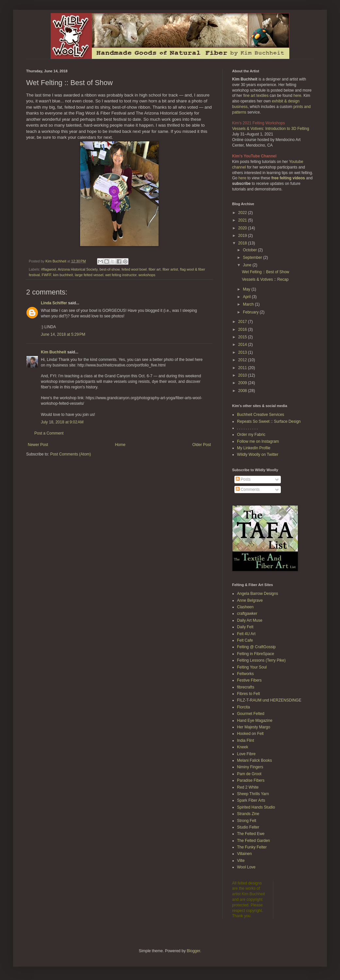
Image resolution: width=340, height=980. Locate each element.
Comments (248, 490)
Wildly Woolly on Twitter (258, 454)
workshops (147, 275)
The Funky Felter (252, 847)
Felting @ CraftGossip (256, 647)
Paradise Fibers (251, 780)
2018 (243, 243)
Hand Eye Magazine (255, 721)
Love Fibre (246, 754)
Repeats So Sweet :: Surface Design (269, 421)
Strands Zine (248, 814)
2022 (243, 213)
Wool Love (246, 867)
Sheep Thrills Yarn (253, 794)
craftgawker (247, 614)
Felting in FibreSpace (255, 654)
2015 (243, 337)
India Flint (246, 740)
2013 (243, 352)
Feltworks (245, 674)
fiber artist (170, 269)
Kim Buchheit (53, 352)
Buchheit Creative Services (261, 415)
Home (120, 445)
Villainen (244, 854)
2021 (243, 220)
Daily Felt (245, 627)
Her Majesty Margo (254, 727)
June (248, 265)
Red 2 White (248, 787)
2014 (243, 345)
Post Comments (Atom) (70, 454)
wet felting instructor (121, 275)
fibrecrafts (246, 687)
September (253, 258)
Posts (243, 479)
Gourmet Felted (251, 714)
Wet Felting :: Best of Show (266, 272)
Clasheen (245, 607)
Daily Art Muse (250, 620)
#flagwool (49, 269)
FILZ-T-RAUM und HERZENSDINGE (269, 700)
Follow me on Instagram (258, 441)
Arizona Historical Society (78, 269)
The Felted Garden (254, 841)
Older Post (202, 445)
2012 (243, 360)
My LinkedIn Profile (254, 448)
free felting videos (288, 178)
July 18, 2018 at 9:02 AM (62, 422)
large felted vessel (89, 275)
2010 (243, 375)
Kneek (243, 747)
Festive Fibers (249, 680)
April (247, 297)
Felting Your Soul (252, 667)
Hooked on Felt (250, 734)
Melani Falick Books (255, 760)
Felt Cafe (245, 640)
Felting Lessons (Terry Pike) (261, 660)
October (250, 250)
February (251, 312)
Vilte (241, 861)
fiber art (155, 269)
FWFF (47, 275)
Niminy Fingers (250, 767)
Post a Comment (49, 433)
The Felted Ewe (251, 834)
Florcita (243, 707)
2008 (243, 391)
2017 (243, 322)
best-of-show (109, 269)
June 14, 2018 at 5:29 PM (63, 334)
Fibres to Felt (248, 694)
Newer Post (38, 445)
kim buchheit (63, 275)
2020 (243, 228)
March (249, 304)
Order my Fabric (251, 435)
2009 (243, 383)
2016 (243, 330)
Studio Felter (248, 827)
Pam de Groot (249, 774)
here (297, 96)
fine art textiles (256, 96)
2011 (243, 368)
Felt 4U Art (246, 634)
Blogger (193, 951)
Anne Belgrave (250, 600)
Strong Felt (247, 821)
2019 (243, 236)
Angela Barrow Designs (257, 594)
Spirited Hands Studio (256, 807)
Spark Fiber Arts (251, 800)
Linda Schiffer (54, 303)
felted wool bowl (134, 269)
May (247, 289)
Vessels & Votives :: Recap (265, 279)
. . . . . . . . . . (247, 428)
